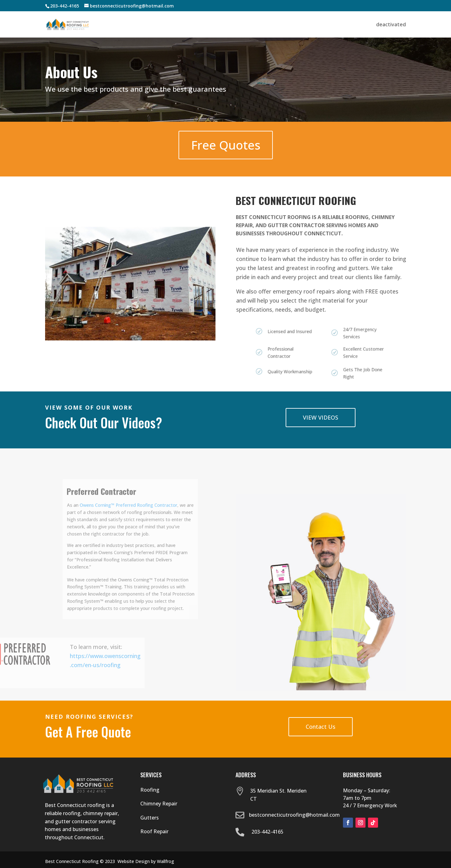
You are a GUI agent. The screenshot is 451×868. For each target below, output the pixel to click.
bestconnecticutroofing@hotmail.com (294, 815)
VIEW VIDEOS (321, 417)
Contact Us (321, 727)
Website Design (134, 861)
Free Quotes (225, 145)
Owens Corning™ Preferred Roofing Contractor (129, 520)
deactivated (391, 25)
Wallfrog (166, 861)
